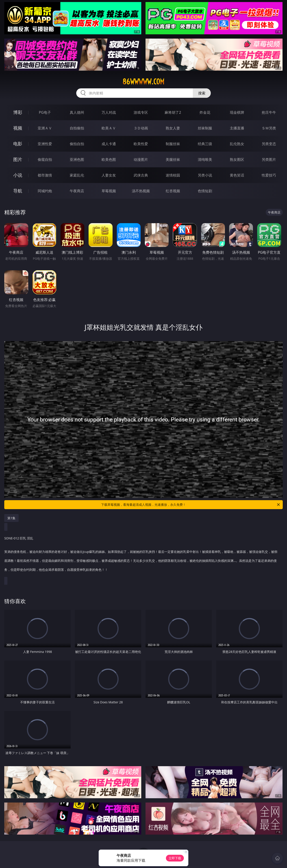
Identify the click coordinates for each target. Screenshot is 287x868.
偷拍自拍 (77, 144)
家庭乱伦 (77, 175)
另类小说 (205, 175)
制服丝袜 (173, 144)
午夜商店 (77, 191)
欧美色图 (109, 159)
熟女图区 (237, 159)
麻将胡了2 (173, 112)
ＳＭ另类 (269, 128)
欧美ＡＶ (109, 128)
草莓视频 (109, 191)
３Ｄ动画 (141, 128)
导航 (18, 191)
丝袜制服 (205, 128)
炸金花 (205, 112)
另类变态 (269, 144)
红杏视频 (173, 191)
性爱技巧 (269, 175)
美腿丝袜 (173, 159)
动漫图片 (141, 159)
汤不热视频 (141, 191)
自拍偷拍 (77, 128)
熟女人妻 (173, 128)
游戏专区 (141, 112)
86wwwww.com (143, 82)
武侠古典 (141, 175)
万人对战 (109, 112)
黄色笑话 (237, 175)
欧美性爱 (141, 144)
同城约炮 (45, 191)
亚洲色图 (77, 159)
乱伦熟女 (237, 144)
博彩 (18, 112)
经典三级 (205, 144)
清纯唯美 (205, 159)
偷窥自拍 (45, 159)
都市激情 (45, 175)
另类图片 (269, 159)
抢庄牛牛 (269, 112)
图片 (18, 159)
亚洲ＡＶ (45, 128)
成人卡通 (109, 144)
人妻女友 (109, 175)
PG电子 (45, 112)
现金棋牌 (237, 112)
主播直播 (237, 128)
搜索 (202, 93)
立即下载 (175, 858)
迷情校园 (173, 175)
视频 (18, 128)
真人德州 (77, 112)
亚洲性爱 (45, 144)
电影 (18, 144)
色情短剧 (205, 191)
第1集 (11, 518)
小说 (18, 175)
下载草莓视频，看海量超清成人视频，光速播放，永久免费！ (191, 505)
